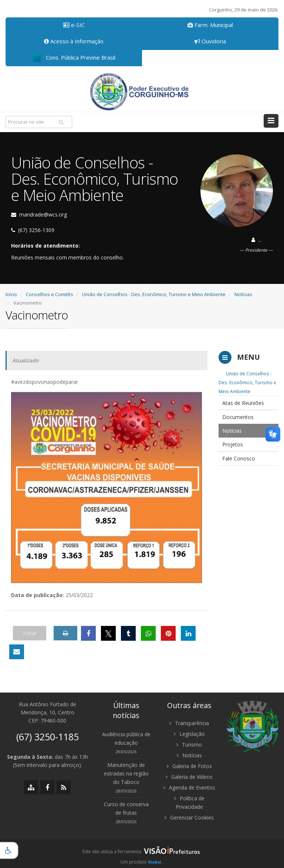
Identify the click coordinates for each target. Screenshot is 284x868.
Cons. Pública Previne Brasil (74, 58)
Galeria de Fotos (189, 766)
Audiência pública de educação (126, 738)
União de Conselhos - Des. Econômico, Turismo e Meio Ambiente (154, 294)
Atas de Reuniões (243, 403)
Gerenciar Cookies (189, 817)
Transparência (189, 723)
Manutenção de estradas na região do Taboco (126, 773)
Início (11, 294)
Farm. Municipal (210, 25)
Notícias (243, 294)
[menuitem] (248, 403)
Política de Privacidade (189, 802)
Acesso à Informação (74, 41)
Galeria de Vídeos (189, 777)
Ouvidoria (210, 41)
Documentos (238, 417)
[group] (142, 854)
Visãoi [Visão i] (155, 862)
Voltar (30, 633)
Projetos (233, 444)
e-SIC (74, 25)
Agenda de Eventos (189, 787)
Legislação (189, 734)
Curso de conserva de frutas (126, 808)
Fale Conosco (239, 458)
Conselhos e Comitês (50, 294)
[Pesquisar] (61, 122)
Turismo (189, 745)
